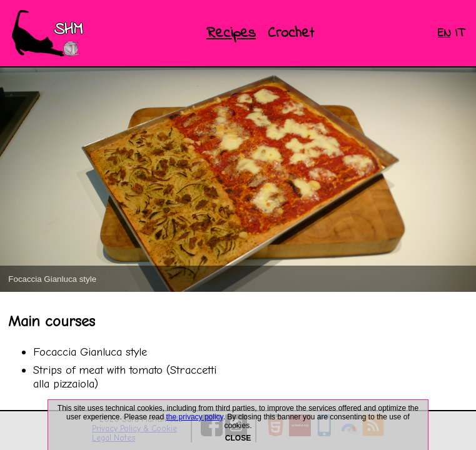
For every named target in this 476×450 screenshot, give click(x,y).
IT (459, 33)
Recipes (231, 33)
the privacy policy (195, 417)
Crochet (291, 33)
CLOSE (238, 438)
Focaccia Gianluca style (90, 352)
